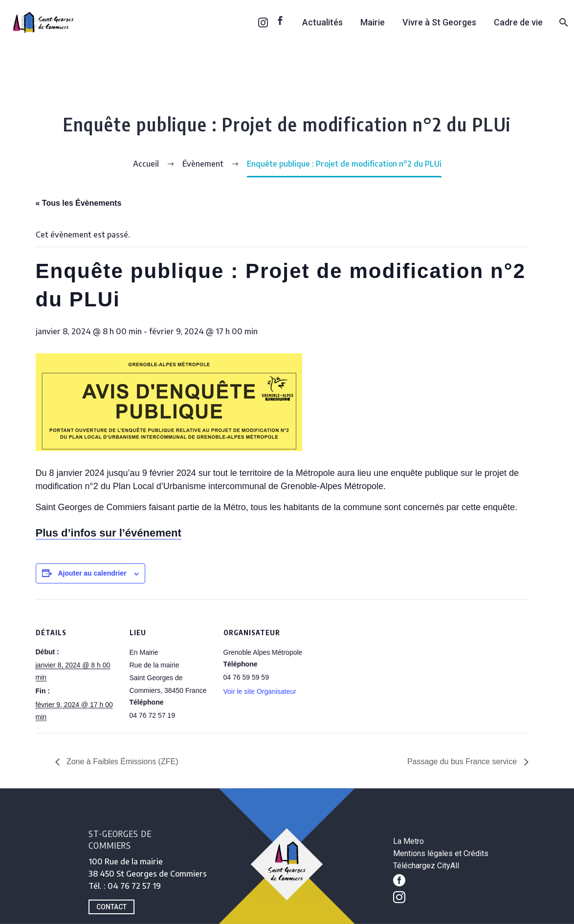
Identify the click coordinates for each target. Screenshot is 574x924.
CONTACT (111, 907)
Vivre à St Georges (439, 22)
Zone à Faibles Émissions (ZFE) (121, 762)
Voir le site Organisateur (260, 691)
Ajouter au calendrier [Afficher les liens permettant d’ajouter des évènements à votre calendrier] (92, 573)
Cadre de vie (518, 22)
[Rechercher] (563, 22)
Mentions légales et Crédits (441, 853)
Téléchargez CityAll (426, 866)
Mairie (373, 22)
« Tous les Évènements (79, 203)
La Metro (408, 841)
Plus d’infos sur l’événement (109, 533)
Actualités (322, 22)
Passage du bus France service (463, 762)
